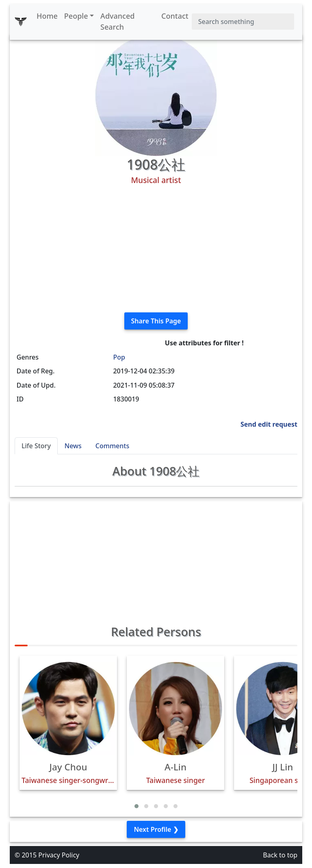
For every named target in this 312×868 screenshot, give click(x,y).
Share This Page (156, 321)
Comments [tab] (112, 446)
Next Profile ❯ (156, 829)
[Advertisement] (156, 249)
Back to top (280, 855)
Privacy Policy (59, 855)
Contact (175, 16)
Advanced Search (117, 21)
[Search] (243, 22)
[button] (136, 806)
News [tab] (73, 446)
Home (47, 16)
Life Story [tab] (36, 446)
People (76, 16)
